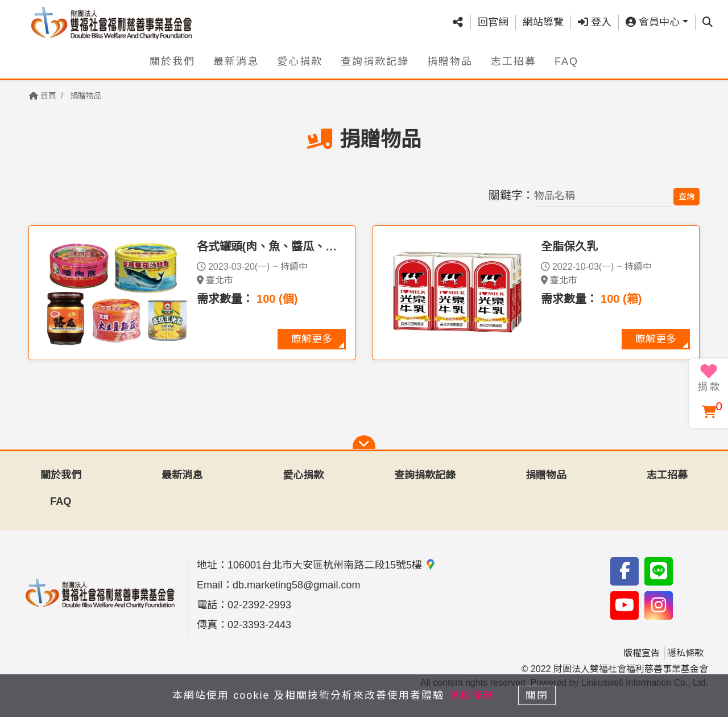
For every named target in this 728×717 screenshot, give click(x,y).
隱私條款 (685, 653)
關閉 (537, 695)
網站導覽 (543, 22)
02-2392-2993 (259, 605)
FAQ (566, 61)
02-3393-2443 (259, 625)
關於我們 (172, 61)
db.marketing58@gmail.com (296, 585)
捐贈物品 (450, 61)
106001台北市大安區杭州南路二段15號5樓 (332, 565)
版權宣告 (642, 653)
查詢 (686, 196)
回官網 (493, 22)
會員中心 (653, 22)
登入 (595, 22)
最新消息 (236, 61)
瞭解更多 (312, 339)
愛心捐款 (300, 61)
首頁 (43, 96)
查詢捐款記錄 (375, 61)
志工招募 (514, 61)
